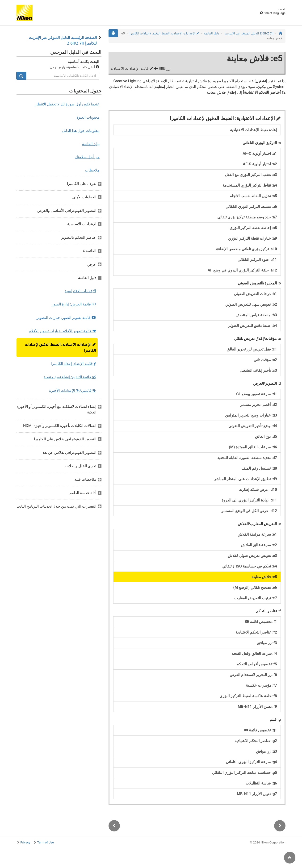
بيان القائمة (91, 144)
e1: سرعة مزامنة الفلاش (257, 534)
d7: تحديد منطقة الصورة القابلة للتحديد (247, 458)
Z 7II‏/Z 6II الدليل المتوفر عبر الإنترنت (249, 33)
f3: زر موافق (267, 643)
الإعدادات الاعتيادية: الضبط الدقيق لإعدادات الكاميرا (60, 347)
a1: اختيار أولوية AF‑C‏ (260, 153)
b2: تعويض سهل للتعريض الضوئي (251, 304)
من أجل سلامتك (87, 157)
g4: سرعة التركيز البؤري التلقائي (251, 762)
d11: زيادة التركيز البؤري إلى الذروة (249, 500)
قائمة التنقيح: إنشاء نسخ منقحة (70, 377)
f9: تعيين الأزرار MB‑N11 (257, 707)
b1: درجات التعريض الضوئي (255, 294)
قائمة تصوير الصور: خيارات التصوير (66, 318)
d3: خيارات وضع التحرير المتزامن (251, 415)
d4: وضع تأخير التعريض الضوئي (253, 426)
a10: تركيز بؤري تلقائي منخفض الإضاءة (247, 249)
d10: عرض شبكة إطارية (258, 490)
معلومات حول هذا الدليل (81, 131)
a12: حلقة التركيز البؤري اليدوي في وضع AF (242, 270)
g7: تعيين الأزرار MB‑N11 (257, 794)
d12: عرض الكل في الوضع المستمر (249, 511)
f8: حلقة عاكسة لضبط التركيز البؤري (248, 696)
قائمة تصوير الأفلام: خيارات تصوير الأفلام (62, 331)
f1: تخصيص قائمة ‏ (261, 622)
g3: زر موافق (266, 751)
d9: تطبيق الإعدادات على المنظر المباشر (245, 479)
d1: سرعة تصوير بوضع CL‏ (257, 394)
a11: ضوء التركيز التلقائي (257, 260)
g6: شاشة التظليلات (261, 783)
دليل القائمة (212, 33)
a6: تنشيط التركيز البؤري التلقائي (251, 207)
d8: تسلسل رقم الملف (259, 468)
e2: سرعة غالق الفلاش (259, 545)
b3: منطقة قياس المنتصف (256, 315)
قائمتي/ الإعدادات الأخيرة (72, 390)
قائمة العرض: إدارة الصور (74, 304)
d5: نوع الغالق (266, 436)
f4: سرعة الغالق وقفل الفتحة (254, 653)
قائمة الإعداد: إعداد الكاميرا (73, 364)
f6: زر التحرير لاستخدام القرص (253, 675)
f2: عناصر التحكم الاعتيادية (256, 632)
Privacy (25, 842)
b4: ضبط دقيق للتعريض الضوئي (252, 326)
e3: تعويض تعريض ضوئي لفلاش (252, 556)
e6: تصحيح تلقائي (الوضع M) (255, 587)
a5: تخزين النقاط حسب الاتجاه (254, 196)
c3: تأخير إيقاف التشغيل (258, 370)
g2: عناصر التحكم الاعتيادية (256, 741)
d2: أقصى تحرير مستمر (259, 405)
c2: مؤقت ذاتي (265, 360)
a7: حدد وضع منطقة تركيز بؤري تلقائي (247, 217)
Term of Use (46, 842)
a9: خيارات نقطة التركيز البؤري (253, 238)
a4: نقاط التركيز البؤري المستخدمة (250, 185)
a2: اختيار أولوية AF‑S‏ (260, 164)
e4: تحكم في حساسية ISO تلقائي (250, 566)
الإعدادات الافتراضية (80, 291)
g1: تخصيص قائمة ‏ (260, 730)
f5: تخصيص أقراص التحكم (257, 664)
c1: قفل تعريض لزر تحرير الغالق (252, 349)
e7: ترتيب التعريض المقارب (256, 598)
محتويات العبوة (88, 117)
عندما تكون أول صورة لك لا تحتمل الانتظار (67, 104)
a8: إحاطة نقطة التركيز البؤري (253, 228)
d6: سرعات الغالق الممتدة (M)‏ (253, 447)
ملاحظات (92, 170)
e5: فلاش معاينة (264, 577)
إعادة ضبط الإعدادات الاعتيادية (254, 130)
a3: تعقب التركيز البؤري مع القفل (251, 175)
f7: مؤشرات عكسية (261, 685)
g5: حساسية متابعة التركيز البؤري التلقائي (244, 773)
